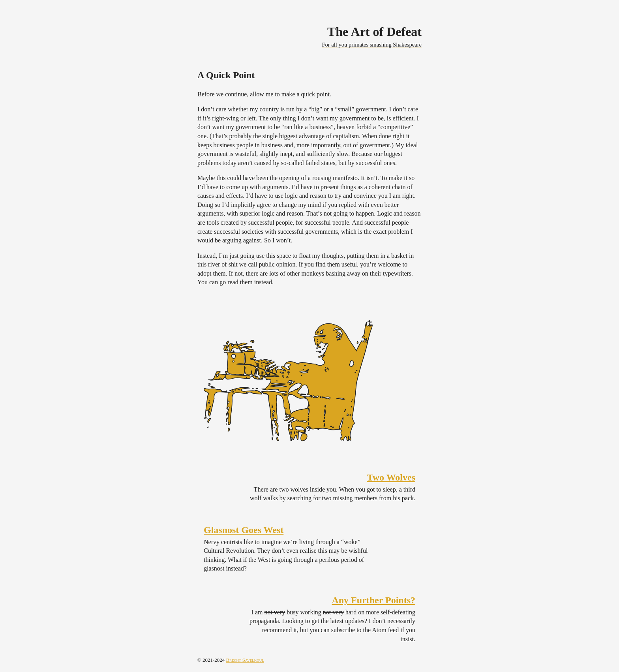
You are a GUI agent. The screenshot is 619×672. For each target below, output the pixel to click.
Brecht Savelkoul (245, 660)
